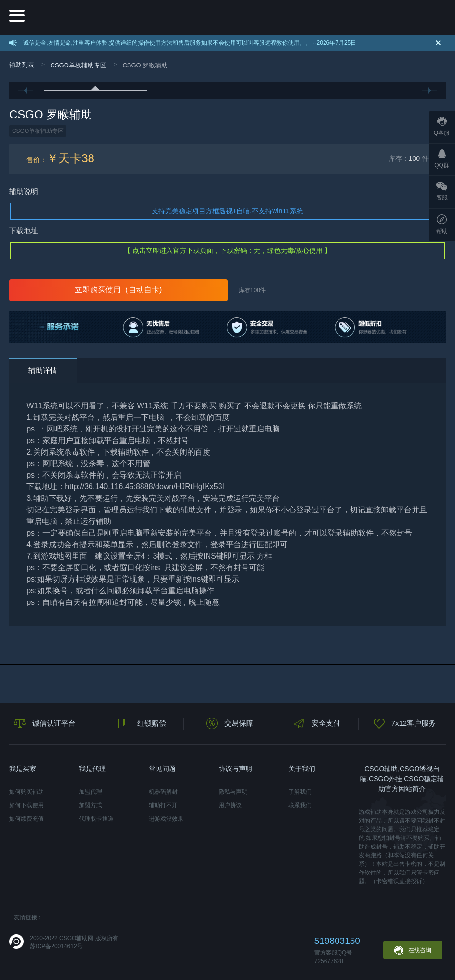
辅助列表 (22, 65)
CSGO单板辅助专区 (78, 65)
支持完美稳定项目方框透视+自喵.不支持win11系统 (227, 211)
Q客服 (442, 126)
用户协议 (230, 805)
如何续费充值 (26, 819)
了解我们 (300, 792)
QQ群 (442, 159)
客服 (442, 191)
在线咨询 (413, 951)
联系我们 (300, 805)
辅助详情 (43, 371)
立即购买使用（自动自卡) (118, 290)
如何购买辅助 (26, 792)
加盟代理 (91, 792)
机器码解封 (163, 792)
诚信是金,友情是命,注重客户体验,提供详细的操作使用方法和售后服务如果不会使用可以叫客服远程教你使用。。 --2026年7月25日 (190, 43)
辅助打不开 (163, 805)
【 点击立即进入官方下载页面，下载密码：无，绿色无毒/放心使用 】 (228, 250)
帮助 (442, 224)
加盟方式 (91, 805)
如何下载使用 (26, 805)
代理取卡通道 (96, 819)
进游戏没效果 (166, 819)
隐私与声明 (233, 792)
